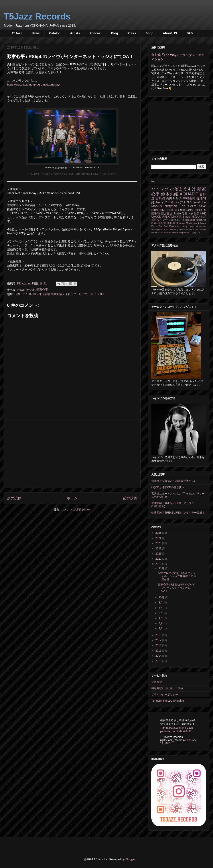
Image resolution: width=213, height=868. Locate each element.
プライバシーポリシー (165, 695)
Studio (187, 217)
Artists (75, 33)
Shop (149, 33)
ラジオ (31, 290)
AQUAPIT (189, 194)
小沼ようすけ (183, 189)
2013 (159, 661)
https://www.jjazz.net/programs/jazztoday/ (34, 85)
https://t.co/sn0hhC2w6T (180, 728)
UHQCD (156, 217)
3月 (161, 623)
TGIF (164, 223)
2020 (159, 559)
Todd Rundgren (179, 233)
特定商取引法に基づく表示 (167, 688)
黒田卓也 (173, 223)
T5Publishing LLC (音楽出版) (168, 701)
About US (170, 33)
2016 (159, 645)
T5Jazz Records (37, 16)
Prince (182, 229)
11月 (162, 568)
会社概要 (157, 682)
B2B (190, 33)
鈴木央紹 (170, 194)
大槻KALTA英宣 (172, 217)
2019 (159, 564)
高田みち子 (174, 198)
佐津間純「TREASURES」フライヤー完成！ (178, 513)
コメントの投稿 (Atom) (76, 509)
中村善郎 (189, 198)
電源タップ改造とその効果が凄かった (174, 481)
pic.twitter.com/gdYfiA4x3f (175, 731)
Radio (177, 214)
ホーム (72, 498)
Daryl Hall (193, 226)
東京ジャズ (199, 217)
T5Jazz (17, 33)
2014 (159, 656)
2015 (159, 651)
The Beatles (165, 233)
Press (132, 33)
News (36, 33)
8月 (161, 603)
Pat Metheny (172, 229)
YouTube (200, 202)
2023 (159, 543)
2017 (159, 640)
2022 (159, 549)
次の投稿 (14, 498)
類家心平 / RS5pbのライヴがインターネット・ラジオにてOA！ (177, 588)
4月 (161, 618)
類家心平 (42, 290)
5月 (161, 613)
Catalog (55, 33)
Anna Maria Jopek (189, 223)
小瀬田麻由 (188, 220)
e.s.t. (189, 233)
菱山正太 (167, 214)
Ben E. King (181, 226)
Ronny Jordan (192, 229)
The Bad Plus (166, 226)
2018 (159, 635)
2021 (159, 554)
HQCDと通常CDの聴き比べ (168, 487)
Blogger (130, 859)
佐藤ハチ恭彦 (190, 214)
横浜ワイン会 (160, 220)
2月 (161, 629)
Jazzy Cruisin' (194, 210)
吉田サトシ (175, 220)
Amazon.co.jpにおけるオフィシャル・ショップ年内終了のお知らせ (177, 576)
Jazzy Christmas (167, 202)
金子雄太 (180, 210)
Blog (115, 33)
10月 (162, 597)
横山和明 (201, 220)
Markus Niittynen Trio (168, 206)
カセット (196, 233)
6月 (161, 608)
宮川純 (160, 198)
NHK (203, 214)
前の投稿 (130, 498)
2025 (159, 533)
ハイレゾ (160, 189)
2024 (159, 538)
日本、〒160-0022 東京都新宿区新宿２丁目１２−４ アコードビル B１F (60, 294)
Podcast (95, 33)
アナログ (186, 202)
